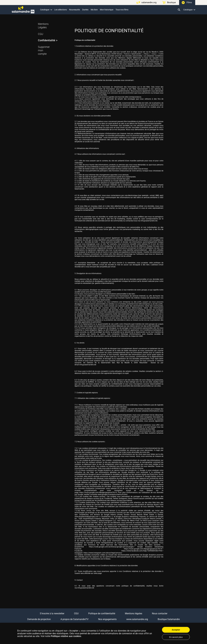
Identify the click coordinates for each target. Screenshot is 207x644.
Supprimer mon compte (44, 50)
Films (189, 2)
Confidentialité (47, 40)
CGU (41, 34)
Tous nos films (122, 10)
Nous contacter (160, 613)
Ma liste (94, 10)
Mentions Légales (43, 26)
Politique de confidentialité (102, 613)
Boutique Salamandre (169, 619)
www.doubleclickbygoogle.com (87, 517)
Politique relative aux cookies (66, 636)
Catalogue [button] (46, 10)
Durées (85, 10)
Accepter (176, 630)
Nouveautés (75, 10)
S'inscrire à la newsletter (52, 613)
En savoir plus (176, 637)
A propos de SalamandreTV (74, 619)
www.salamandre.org (137, 619)
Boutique (171, 2)
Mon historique (107, 10)
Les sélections (61, 10)
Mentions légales (134, 613)
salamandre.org (149, 2)
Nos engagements (107, 619)
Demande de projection (39, 619)
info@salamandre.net (149, 221)
